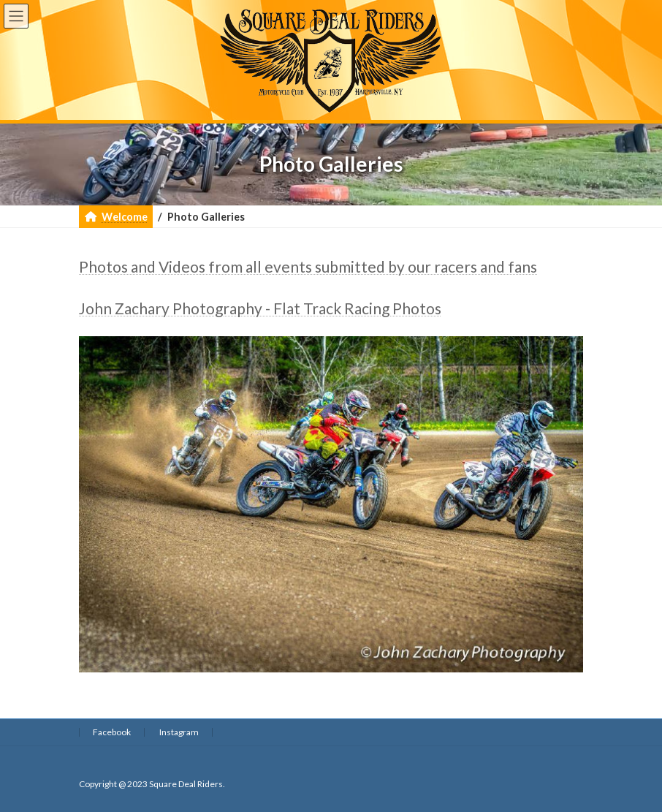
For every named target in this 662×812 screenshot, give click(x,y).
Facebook (112, 732)
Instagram (179, 732)
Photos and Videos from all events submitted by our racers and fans (308, 266)
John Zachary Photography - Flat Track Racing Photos (260, 308)
